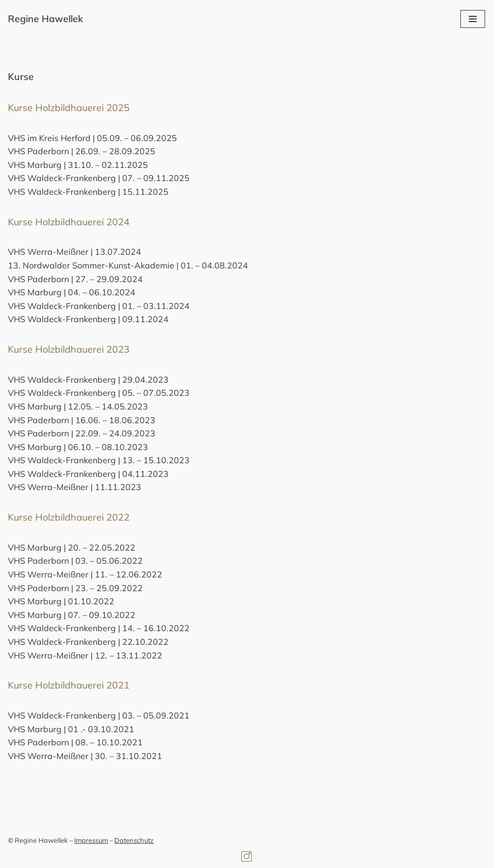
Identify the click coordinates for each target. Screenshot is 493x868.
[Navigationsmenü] (473, 19)
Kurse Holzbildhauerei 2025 (69, 108)
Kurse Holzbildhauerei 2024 (69, 222)
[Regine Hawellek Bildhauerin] (46, 19)
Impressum (91, 840)
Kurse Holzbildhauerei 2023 (69, 349)
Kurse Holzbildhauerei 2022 (69, 517)
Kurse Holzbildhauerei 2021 (69, 685)
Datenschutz (134, 840)
